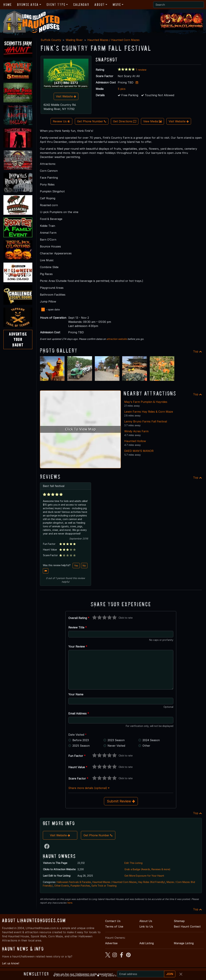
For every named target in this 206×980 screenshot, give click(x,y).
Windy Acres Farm (136, 431)
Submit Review (121, 801)
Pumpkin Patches (80, 886)
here (70, 903)
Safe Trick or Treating (104, 886)
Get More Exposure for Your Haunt (144, 876)
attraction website (117, 339)
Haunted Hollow (135, 441)
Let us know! (11, 963)
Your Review (78, 647)
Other (146, 746)
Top (197, 351)
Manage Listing (184, 943)
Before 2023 (81, 740)
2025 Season (81, 746)
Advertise (111, 943)
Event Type (56, 4)
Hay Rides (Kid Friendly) (152, 882)
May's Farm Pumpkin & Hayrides (146, 402)
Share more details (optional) (89, 788)
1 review (141, 70)
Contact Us (113, 921)
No (84, 566)
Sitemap (179, 921)
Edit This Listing (133, 863)
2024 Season (151, 740)
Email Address (79, 713)
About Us (146, 921)
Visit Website (66, 96)
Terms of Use (114, 926)
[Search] (179, 5)
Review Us (61, 121)
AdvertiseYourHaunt (18, 339)
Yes (76, 566)
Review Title (78, 627)
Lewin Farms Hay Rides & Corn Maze (149, 412)
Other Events (62, 886)
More (117, 4)
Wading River (74, 40)
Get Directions (125, 121)
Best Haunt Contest (187, 926)
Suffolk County (51, 40)
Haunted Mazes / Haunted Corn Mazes (113, 40)
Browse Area (28, 4)
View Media (152, 121)
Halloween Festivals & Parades (74, 882)
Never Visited (116, 746)
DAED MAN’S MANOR (139, 451)
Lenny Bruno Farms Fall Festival (146, 421)
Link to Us (146, 926)
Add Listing (147, 943)
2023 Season (116, 740)
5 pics (122, 89)
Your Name (76, 694)
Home (7, 4)
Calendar (81, 4)
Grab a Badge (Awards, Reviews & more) (147, 869)
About (100, 4)
